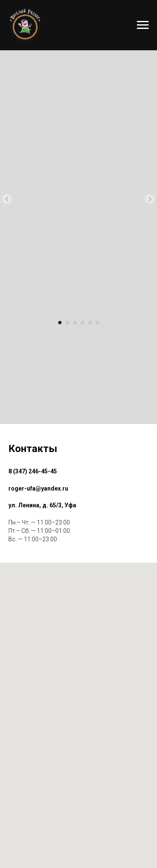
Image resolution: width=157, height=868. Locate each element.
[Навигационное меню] (143, 25)
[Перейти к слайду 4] (82, 323)
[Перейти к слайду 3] (75, 323)
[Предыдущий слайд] (7, 199)
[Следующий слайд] (150, 199)
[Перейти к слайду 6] (98, 323)
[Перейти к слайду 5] (90, 323)
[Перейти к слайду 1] (60, 323)
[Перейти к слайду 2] (67, 323)
